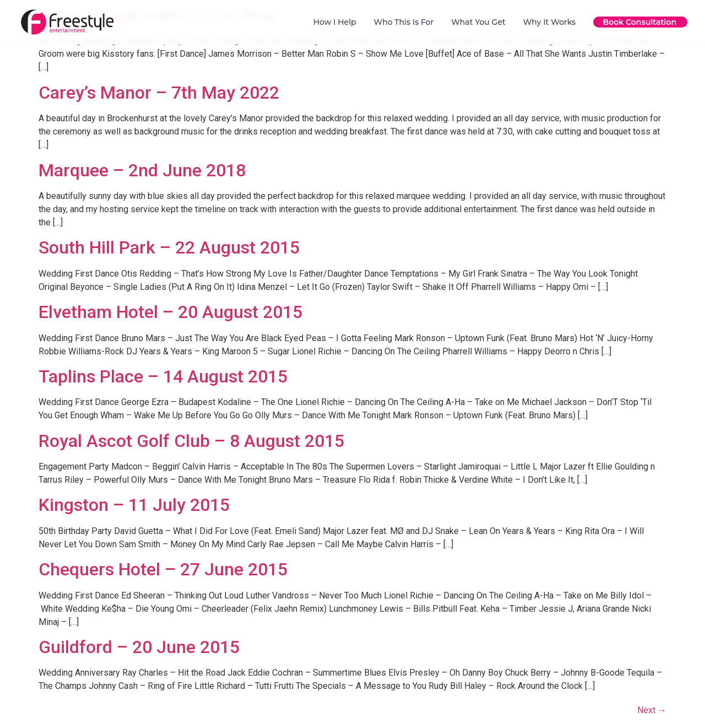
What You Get (478, 22)
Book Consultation (640, 22)
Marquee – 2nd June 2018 (142, 170)
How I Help (335, 22)
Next (652, 710)
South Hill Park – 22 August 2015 (169, 247)
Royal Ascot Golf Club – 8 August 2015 (191, 441)
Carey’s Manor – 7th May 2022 (159, 93)
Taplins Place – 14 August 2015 (163, 376)
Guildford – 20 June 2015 (139, 647)
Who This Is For (404, 22)
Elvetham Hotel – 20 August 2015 (170, 312)
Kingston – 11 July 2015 (134, 505)
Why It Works (549, 22)
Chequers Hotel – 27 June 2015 (163, 569)
